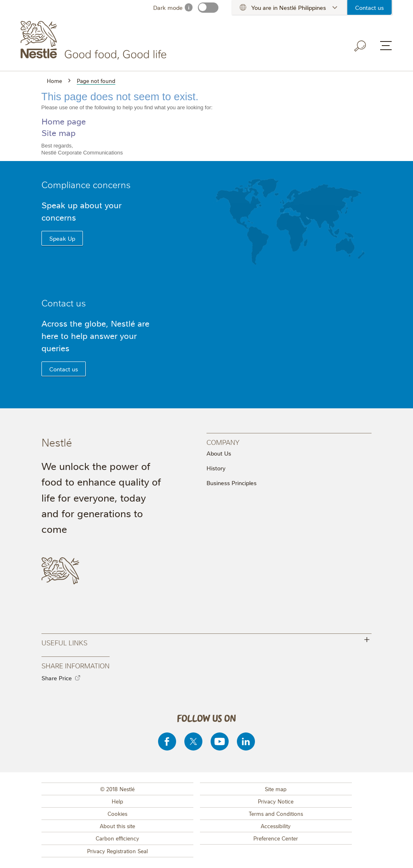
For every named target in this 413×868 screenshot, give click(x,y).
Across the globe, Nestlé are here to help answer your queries (95, 335)
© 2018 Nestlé (117, 789)
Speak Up (62, 238)
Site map (59, 132)
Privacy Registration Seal (117, 851)
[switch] (208, 8)
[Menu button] (386, 46)
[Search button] (360, 46)
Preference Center (276, 838)
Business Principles (232, 483)
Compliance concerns (86, 184)
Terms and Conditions (276, 813)
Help (117, 801)
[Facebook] (167, 741)
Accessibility (276, 826)
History (216, 468)
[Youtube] (220, 741)
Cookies (117, 813)
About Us (219, 453)
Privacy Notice (276, 801)
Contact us (369, 7)
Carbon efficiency (117, 838)
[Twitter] (193, 741)
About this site (117, 826)
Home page (64, 121)
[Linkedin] (246, 741)
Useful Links (207, 641)
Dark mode (168, 7)
